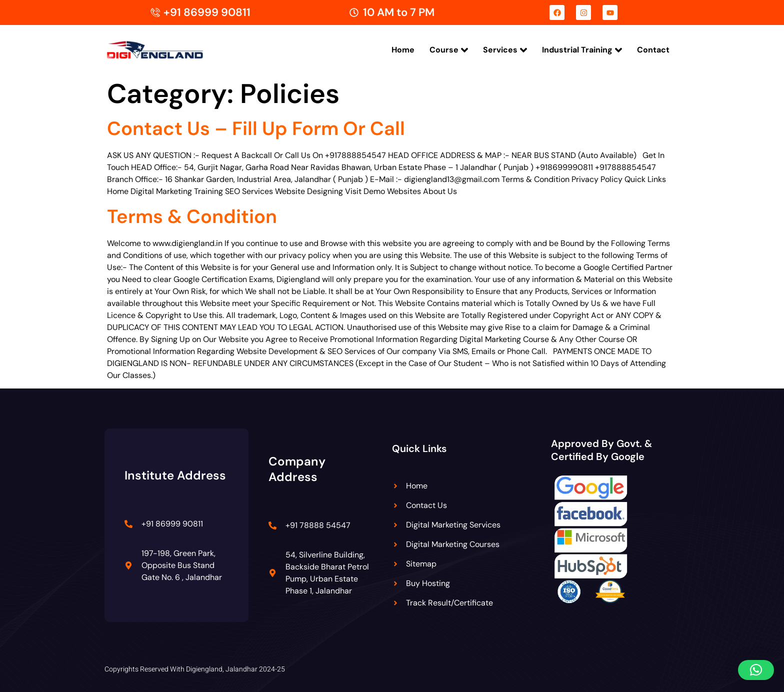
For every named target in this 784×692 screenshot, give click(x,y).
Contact (653, 50)
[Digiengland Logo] (171, 50)
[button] (756, 670)
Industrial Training (582, 50)
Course (449, 50)
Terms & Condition (192, 216)
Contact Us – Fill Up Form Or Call (256, 128)
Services (505, 50)
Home (403, 50)
